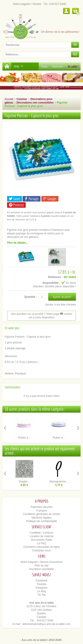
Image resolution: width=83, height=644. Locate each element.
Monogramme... (59, 482)
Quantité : (31, 297)
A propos (41, 511)
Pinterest (16, 205)
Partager (32, 199)
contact (66, 314)
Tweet (14, 199)
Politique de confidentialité (41, 521)
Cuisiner (22, 99)
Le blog (41, 591)
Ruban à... (24, 438)
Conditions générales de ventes (41, 514)
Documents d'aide (42, 540)
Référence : (55, 277)
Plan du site (41, 566)
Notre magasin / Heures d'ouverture (42, 562)
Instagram (41, 588)
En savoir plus (12, 328)
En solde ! (73, 67)
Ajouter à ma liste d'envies (60, 305)
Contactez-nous (41, 550)
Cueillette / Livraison (41, 533)
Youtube (42, 584)
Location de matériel (41, 536)
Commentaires (13, 387)
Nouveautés (58, 67)
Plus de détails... (17, 243)
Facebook (41, 581)
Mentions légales (41, 518)
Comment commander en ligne (41, 547)
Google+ (50, 199)
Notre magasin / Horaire (27, 4)
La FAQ (41, 543)
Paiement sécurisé (41, 507)
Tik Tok (41, 595)
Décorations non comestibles (35, 103)
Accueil (9, 99)
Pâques (44, 67)
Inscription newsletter (41, 569)
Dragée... (24, 482)
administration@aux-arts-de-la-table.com (46, 624)
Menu (18, 67)
